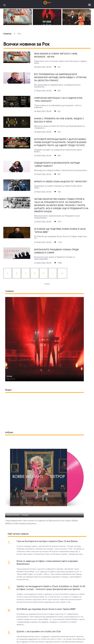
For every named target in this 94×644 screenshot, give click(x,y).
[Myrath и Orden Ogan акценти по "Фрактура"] (17, 190)
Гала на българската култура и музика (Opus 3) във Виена (47, 541)
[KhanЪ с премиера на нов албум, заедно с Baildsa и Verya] (17, 127)
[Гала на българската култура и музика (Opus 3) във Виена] (10, 542)
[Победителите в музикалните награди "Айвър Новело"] (17, 171)
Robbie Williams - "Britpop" (18, 515)
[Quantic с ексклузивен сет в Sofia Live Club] (10, 633)
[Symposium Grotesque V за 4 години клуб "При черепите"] (17, 106)
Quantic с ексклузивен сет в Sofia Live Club (39, 631)
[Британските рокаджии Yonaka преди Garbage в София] (17, 258)
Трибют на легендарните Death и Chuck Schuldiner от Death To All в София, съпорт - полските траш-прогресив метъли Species (51, 588)
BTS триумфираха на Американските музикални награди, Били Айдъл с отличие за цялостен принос (60, 77)
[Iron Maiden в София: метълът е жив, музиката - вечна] (17, 62)
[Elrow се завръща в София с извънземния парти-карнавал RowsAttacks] (10, 562)
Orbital (9, 376)
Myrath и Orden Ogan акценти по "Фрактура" (61, 181)
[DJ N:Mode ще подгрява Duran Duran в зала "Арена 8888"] (17, 237)
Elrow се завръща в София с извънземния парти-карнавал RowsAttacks (47, 562)
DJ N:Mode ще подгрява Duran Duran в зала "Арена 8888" (46, 609)
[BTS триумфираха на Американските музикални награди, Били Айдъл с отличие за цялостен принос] (17, 83)
